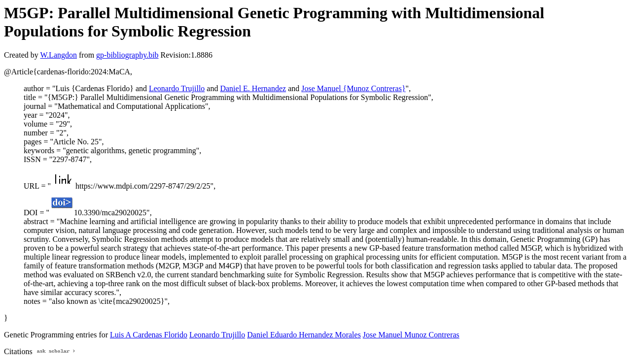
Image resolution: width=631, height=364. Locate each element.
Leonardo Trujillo (177, 88)
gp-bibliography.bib (127, 55)
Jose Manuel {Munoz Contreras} (353, 88)
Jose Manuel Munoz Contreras (411, 335)
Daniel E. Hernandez (253, 88)
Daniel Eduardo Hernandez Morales (304, 335)
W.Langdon (58, 55)
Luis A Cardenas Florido (149, 335)
